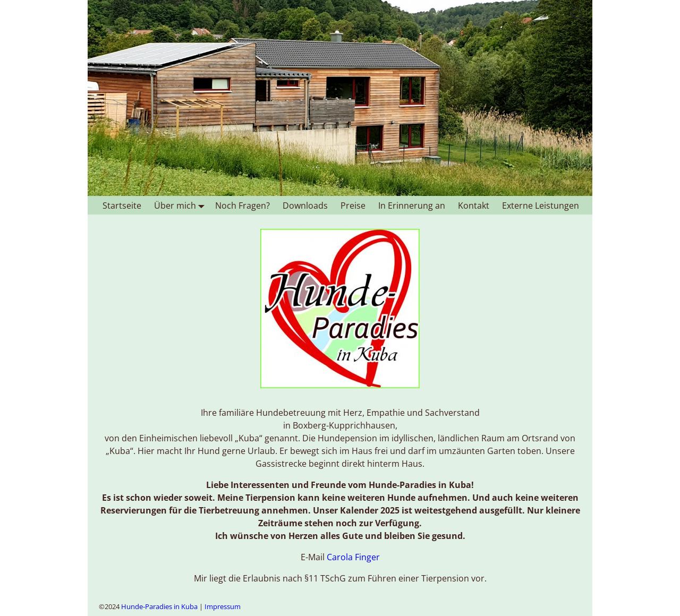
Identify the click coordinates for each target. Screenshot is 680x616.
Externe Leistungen (541, 206)
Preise (353, 206)
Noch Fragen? (243, 206)
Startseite (122, 206)
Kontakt (474, 206)
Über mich (181, 205)
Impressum (223, 606)
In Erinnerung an (412, 206)
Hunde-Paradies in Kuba (159, 606)
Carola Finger (353, 557)
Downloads (305, 206)
